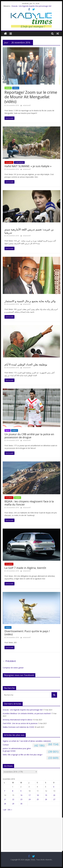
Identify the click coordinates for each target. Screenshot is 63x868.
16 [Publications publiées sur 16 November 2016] (21, 795)
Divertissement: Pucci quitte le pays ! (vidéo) (27, 633)
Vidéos (16, 88)
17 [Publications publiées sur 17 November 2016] (30, 795)
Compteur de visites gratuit (13, 668)
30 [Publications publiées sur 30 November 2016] (21, 804)
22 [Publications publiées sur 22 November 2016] (13, 799)
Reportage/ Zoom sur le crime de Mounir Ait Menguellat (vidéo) (31, 97)
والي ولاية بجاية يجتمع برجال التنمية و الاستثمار (30, 301)
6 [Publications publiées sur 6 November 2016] (54, 787)
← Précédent (9, 661)
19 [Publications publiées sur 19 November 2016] (46, 795)
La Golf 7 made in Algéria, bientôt (25, 568)
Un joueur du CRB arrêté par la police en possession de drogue (29, 436)
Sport (8, 430)
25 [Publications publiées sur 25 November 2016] (38, 799)
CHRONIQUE (19, 162)
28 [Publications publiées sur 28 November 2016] (5, 804)
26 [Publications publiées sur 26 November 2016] (46, 799)
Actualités (9, 162)
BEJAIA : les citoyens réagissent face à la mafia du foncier (29, 503)
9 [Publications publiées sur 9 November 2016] (21, 791)
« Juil (4, 810)
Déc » (10, 810)
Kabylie (8, 88)
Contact (6, 745)
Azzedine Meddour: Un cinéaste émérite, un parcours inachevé (27, 713)
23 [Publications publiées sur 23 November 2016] (21, 799)
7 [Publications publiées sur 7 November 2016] (5, 791)
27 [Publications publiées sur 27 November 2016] (54, 799)
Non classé (9, 226)
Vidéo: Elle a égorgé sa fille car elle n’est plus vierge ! (23, 755)
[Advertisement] (33, 834)
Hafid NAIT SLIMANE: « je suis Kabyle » (28, 166)
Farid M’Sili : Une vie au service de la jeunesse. (20, 723)
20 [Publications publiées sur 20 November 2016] (54, 795)
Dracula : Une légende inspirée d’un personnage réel (31, 6)
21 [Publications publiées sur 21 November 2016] (5, 799)
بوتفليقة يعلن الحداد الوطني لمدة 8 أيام (26, 364)
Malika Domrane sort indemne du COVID (18, 727)
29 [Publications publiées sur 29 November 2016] (13, 804)
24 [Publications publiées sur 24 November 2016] (30, 799)
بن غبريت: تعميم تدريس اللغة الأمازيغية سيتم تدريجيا (29, 231)
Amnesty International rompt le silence (18, 720)
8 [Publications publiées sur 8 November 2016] (13, 791)
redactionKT (27, 105)
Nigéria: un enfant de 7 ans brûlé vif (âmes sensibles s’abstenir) (27, 741)
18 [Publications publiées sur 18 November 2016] (38, 795)
